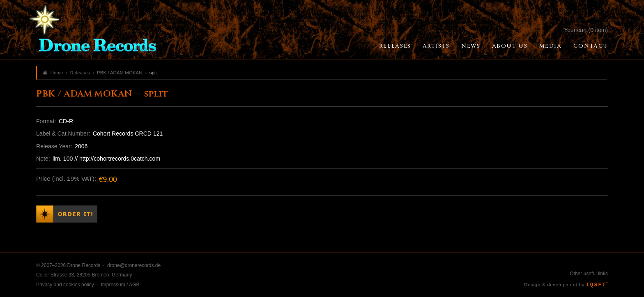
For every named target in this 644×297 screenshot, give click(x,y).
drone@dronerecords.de (134, 265)
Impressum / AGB (120, 285)
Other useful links (589, 274)
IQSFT (597, 285)
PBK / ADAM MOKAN (120, 73)
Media (551, 46)
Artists (436, 46)
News (471, 46)
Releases (395, 46)
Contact (591, 46)
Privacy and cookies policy (65, 285)
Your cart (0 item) (586, 30)
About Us (510, 46)
